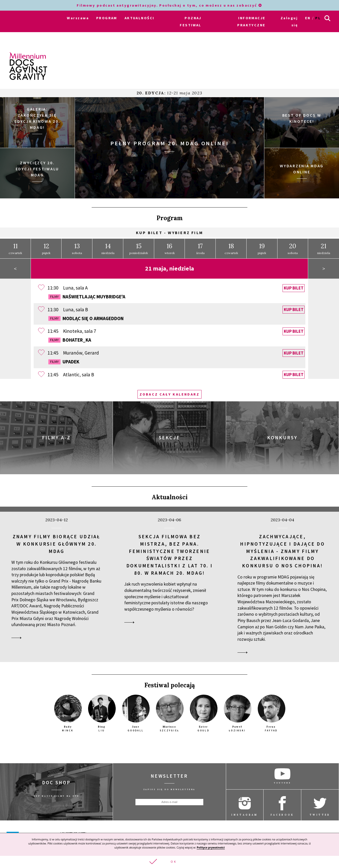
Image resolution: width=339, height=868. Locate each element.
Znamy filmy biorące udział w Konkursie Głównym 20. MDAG (57, 544)
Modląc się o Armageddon (86, 318)
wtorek (170, 249)
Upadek (64, 362)
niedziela (108, 249)
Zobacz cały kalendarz (170, 394)
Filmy (54, 297)
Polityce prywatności (211, 847)
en (308, 18)
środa (200, 249)
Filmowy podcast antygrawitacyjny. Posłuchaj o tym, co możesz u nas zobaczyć (169, 5)
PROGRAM (107, 18)
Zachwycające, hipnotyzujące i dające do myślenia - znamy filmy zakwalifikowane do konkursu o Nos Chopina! (282, 551)
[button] (169, 862)
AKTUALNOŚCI (139, 18)
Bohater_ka (70, 340)
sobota (77, 249)
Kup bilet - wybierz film (169, 233)
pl (318, 18)
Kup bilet (294, 288)
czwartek (15, 249)
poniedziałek (139, 249)
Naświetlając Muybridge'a (87, 297)
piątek (46, 249)
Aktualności (170, 497)
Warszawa (78, 18)
